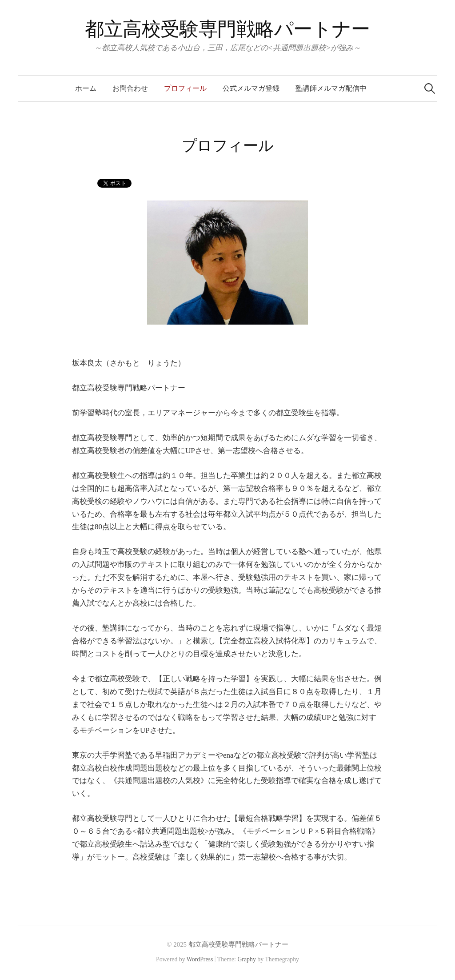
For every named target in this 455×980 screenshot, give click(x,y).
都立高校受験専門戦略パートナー (227, 29)
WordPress (200, 959)
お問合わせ (130, 88)
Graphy (246, 959)
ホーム (86, 88)
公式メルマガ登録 (251, 88)
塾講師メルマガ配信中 (331, 88)
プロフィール (185, 88)
